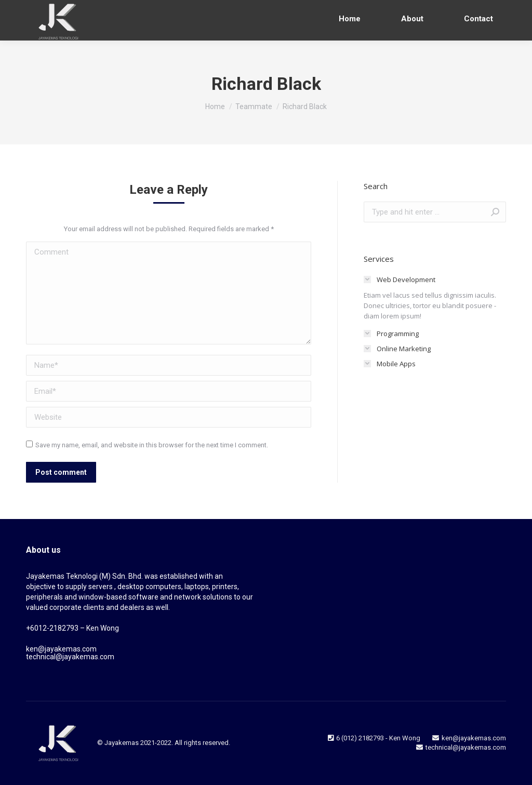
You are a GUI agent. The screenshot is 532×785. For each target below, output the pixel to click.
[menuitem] (350, 19)
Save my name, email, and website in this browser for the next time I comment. (152, 445)
